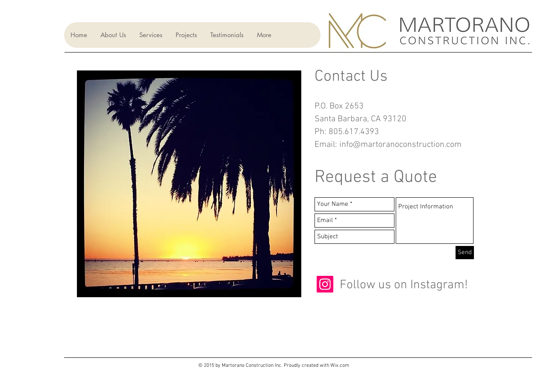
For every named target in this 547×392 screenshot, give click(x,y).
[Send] (465, 253)
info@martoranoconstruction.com (400, 145)
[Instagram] (325, 284)
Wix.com (340, 366)
